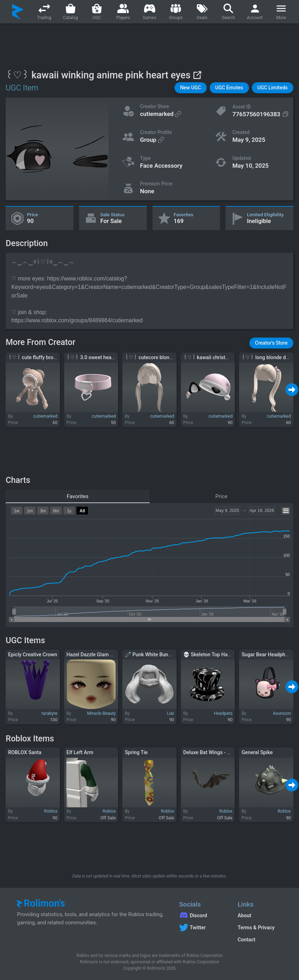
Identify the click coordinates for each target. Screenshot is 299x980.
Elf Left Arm (80, 752)
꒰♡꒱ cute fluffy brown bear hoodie (48, 357)
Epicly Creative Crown (33, 655)
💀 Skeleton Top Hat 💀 (210, 655)
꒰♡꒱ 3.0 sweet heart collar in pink (106, 357)
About (244, 915)
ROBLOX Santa (25, 752)
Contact (247, 940)
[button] (191, 88)
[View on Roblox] (197, 75)
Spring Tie (136, 752)
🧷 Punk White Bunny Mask (156, 655)
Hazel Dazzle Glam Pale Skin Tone (105, 655)
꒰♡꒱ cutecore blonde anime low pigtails (171, 357)
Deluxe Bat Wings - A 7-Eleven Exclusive (228, 752)
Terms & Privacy (256, 928)
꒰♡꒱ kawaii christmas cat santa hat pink (230, 357)
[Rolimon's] (18, 12)
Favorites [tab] (77, 496)
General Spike (257, 752)
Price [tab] (221, 496)
